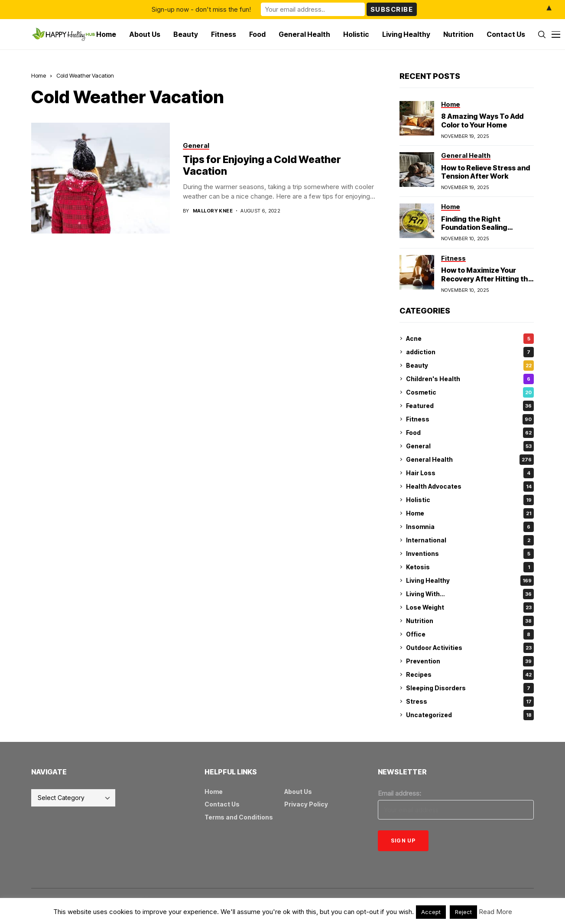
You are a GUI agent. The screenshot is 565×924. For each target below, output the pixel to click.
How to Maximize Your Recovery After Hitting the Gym (487, 278)
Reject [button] (463, 912)
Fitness (470, 419)
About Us (298, 792)
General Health (470, 460)
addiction (470, 352)
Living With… (470, 594)
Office (470, 634)
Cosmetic (470, 392)
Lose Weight (470, 607)
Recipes (470, 675)
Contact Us (222, 804)
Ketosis (470, 567)
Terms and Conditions (239, 817)
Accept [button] (431, 912)
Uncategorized (470, 715)
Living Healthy (470, 581)
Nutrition (470, 621)
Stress (470, 702)
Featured (470, 406)
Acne (470, 339)
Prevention (470, 661)
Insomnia (470, 527)
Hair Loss (470, 473)
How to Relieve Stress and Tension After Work (485, 172)
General (470, 446)
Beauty (470, 366)
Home (39, 75)
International (470, 540)
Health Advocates (470, 486)
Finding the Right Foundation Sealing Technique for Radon (477, 227)
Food (470, 433)
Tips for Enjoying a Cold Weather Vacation (262, 166)
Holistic (470, 500)
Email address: (399, 793)
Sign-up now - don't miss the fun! (201, 9)
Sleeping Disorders (470, 688)
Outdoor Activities (470, 648)
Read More (495, 912)
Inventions (470, 554)
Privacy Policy (306, 804)
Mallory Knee (213, 211)
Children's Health (470, 379)
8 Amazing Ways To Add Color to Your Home (482, 120)
